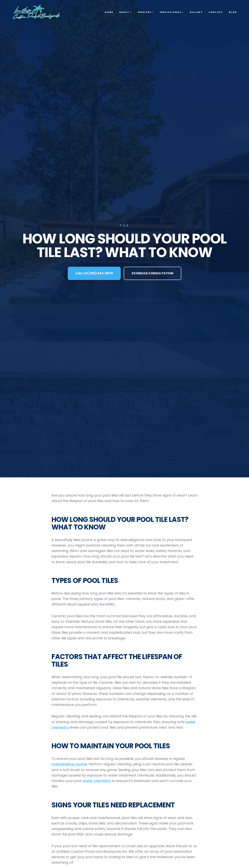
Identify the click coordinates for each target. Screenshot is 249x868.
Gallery (196, 12)
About (125, 12)
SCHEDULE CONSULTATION (153, 273)
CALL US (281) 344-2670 (94, 273)
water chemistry (97, 781)
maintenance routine (69, 764)
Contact (216, 12)
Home (109, 12)
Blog (233, 12)
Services (146, 12)
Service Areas (172, 12)
